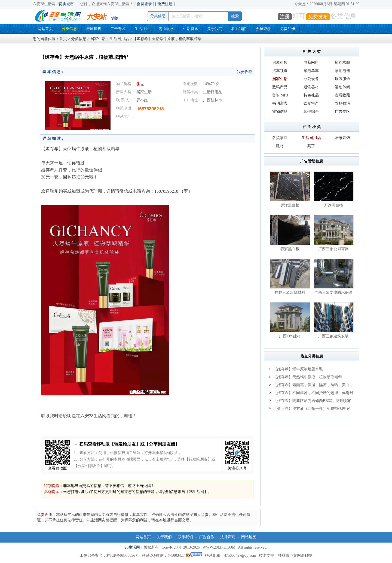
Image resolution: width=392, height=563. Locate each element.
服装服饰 (342, 79)
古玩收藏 (342, 95)
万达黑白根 (333, 205)
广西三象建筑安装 (333, 336)
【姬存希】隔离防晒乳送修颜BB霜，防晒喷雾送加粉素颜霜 (310, 402)
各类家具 (280, 138)
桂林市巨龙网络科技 (295, 556)
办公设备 (311, 79)
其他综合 (311, 112)
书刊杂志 (280, 103)
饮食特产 (311, 103)
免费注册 (165, 4)
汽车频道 (280, 71)
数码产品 (280, 87)
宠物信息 (280, 112)
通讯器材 (311, 87)
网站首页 (45, 29)
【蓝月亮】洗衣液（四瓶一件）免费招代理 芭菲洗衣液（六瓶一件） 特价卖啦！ (310, 410)
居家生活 (98, 39)
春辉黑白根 (290, 249)
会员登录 (144, 4)
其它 (311, 146)
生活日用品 (119, 39)
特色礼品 (311, 95)
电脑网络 (311, 63)
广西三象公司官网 (333, 249)
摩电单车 (311, 71)
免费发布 (318, 17)
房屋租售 (94, 29)
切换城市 (66, 4)
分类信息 (69, 29)
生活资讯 (191, 29)
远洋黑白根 (290, 205)
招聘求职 (342, 63)
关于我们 (215, 29)
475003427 (185, 556)
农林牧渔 (342, 103)
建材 (280, 146)
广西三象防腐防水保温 (333, 293)
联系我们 (239, 29)
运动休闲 (342, 87)
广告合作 (207, 537)
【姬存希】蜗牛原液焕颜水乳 (298, 369)
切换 (115, 18)
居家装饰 (342, 138)
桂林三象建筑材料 (290, 293)
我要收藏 (244, 72)
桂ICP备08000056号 (123, 556)
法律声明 (228, 537)
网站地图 (249, 537)
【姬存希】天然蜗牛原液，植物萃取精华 (308, 377)
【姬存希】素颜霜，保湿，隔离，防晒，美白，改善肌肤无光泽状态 (311, 386)
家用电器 (342, 71)
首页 (63, 39)
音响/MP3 (280, 95)
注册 (285, 17)
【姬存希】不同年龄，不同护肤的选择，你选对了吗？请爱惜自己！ (311, 394)
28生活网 (132, 547)
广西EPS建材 (290, 336)
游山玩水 (166, 29)
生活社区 (142, 29)
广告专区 (118, 29)
